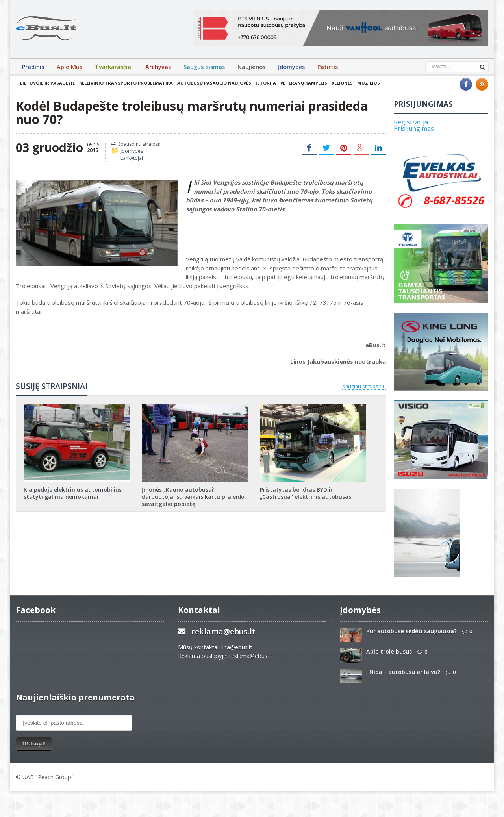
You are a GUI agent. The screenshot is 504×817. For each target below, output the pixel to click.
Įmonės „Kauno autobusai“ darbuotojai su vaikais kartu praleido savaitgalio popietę (193, 497)
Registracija (411, 122)
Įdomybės (291, 67)
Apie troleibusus (389, 651)
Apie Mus (69, 67)
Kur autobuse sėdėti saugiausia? (411, 631)
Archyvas (158, 67)
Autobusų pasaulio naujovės (214, 83)
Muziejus (369, 83)
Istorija (266, 83)
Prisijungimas (414, 128)
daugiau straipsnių (364, 386)
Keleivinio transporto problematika (126, 83)
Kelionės (342, 83)
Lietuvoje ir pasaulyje (47, 83)
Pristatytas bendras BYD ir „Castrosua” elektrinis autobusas (306, 493)
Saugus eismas (204, 67)
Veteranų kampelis (304, 83)
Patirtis (328, 67)
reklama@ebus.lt (223, 631)
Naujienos (251, 67)
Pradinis (33, 67)
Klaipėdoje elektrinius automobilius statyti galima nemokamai (73, 493)
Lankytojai (132, 158)
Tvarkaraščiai (114, 67)
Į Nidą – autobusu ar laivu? (403, 672)
